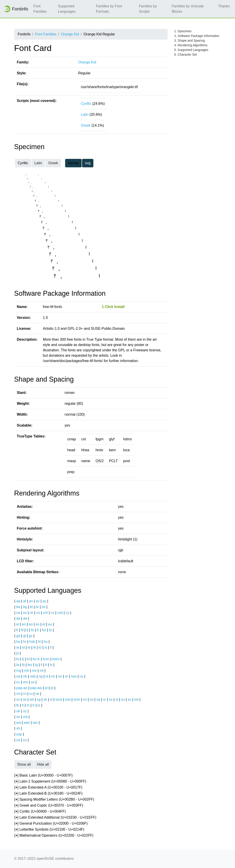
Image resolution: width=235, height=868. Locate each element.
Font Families (40, 9)
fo (33, 630)
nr (66, 676)
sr (105, 699)
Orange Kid (70, 34)
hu (46, 642)
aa (18, 601)
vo (18, 717)
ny (81, 676)
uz (25, 711)
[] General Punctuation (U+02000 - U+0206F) (51, 824)
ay (44, 601)
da (18, 618)
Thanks (224, 6)
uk (18, 711)
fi (17, 630)
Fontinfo (16, 9)
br (37, 607)
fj (27, 630)
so (92, 699)
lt (46, 665)
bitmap (73, 163)
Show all (24, 764)
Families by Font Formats (109, 9)
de (25, 618)
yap (19, 734)
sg (39, 699)
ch (31, 613)
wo (35, 723)
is (46, 647)
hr (25, 642)
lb (23, 665)
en (24, 624)
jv (18, 653)
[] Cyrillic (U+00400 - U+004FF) (40, 812)
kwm (56, 659)
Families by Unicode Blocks (188, 9)
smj (68, 699)
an (31, 601)
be (18, 607)
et (44, 624)
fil (22, 630)
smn (77, 699)
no (60, 676)
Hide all (43, 764)
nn (53, 676)
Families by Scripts (148, 9)
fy (50, 630)
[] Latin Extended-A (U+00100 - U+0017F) (48, 788)
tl (23, 705)
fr (38, 630)
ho (18, 642)
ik (35, 647)
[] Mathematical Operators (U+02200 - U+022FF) (54, 836)
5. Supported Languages (191, 50)
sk (45, 699)
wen (27, 723)
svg (88, 163)
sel (32, 699)
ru (31, 694)
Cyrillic (86, 104)
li (41, 665)
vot (25, 717)
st (117, 699)
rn (25, 694)
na (18, 676)
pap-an (22, 688)
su (123, 699)
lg (36, 665)
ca (18, 613)
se (25, 699)
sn (85, 699)
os (33, 682)
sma (59, 699)
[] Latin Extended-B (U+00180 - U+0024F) (49, 794)
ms (34, 671)
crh (45, 613)
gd (18, 636)
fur (44, 630)
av (38, 601)
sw (137, 699)
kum (46, 659)
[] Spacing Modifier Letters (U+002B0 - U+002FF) (54, 800)
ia (18, 647)
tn (28, 705)
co (38, 613)
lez (30, 665)
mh (26, 671)
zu (25, 740)
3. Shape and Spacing (190, 40)
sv (129, 699)
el (18, 624)
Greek (86, 125)
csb (60, 613)
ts (39, 705)
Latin (85, 114)
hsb (32, 642)
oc (18, 682)
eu (50, 624)
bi (31, 607)
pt (52, 688)
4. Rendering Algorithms (191, 45)
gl (24, 636)
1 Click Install (113, 307)
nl (47, 676)
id (23, 647)
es (37, 624)
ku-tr (36, 659)
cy (67, 613)
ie (29, 647)
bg (25, 607)
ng (41, 676)
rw (37, 694)
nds (33, 676)
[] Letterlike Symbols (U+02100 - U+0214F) (49, 830)
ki (18, 659)
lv (51, 665)
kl (28, 659)
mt (42, 671)
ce (25, 613)
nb (25, 676)
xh (18, 728)
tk (18, 705)
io (40, 647)
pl (46, 688)
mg (19, 671)
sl (51, 699)
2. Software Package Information (197, 36)
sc (18, 699)
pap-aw (36, 688)
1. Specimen (183, 31)
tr (34, 705)
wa (18, 723)
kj (23, 659)
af (25, 601)
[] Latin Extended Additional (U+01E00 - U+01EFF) (55, 818)
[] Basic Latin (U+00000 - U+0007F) (44, 776)
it (51, 647)
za (18, 740)
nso (74, 676)
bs (44, 607)
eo (31, 624)
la (18, 665)
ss (111, 699)
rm (18, 694)
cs (52, 613)
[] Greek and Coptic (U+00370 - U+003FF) (49, 806)
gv (31, 636)
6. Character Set (186, 55)
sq (98, 699)
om (25, 682)
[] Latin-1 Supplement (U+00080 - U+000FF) (50, 782)
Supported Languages (67, 9)
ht (39, 642)
